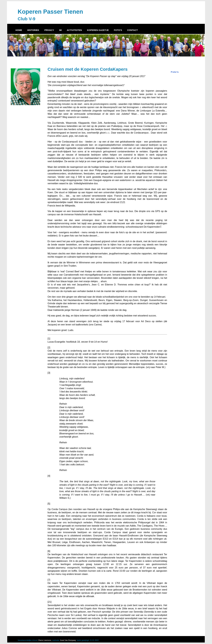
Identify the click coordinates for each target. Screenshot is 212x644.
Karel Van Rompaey (68, 640)
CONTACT (132, 30)
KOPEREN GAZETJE (98, 30)
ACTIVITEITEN (74, 30)
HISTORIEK (33, 30)
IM (60, 30)
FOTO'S (118, 30)
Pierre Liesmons (45, 640)
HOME (19, 30)
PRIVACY (49, 30)
